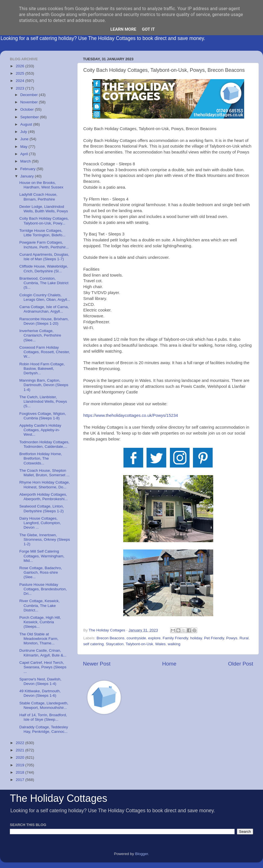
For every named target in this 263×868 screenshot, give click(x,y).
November (30, 102)
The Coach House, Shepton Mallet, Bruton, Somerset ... (45, 473)
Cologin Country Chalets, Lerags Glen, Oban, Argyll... (45, 297)
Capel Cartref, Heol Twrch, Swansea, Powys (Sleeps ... (43, 667)
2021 (21, 750)
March (26, 161)
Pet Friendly (214, 638)
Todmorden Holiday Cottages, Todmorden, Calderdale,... (44, 444)
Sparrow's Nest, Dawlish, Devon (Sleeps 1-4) (41, 681)
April (25, 154)
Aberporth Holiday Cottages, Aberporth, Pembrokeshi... (44, 497)
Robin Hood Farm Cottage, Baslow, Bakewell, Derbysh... (42, 369)
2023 (21, 88)
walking (174, 644)
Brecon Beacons (110, 638)
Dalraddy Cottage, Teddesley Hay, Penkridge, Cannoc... (44, 729)
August (27, 124)
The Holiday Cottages (59, 798)
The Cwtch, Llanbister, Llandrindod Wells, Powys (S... (43, 401)
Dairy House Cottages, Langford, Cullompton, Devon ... (40, 523)
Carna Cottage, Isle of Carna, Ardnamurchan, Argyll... (44, 309)
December (30, 95)
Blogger (141, 854)
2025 (21, 73)
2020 (21, 757)
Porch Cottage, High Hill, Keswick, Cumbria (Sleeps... (40, 622)
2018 (21, 772)
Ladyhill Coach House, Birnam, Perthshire (38, 197)
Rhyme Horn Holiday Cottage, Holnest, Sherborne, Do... (45, 485)
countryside (136, 638)
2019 (21, 765)
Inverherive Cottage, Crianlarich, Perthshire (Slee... (40, 335)
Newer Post (97, 664)
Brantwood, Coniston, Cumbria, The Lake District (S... (44, 283)
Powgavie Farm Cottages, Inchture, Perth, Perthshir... (44, 245)
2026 (21, 66)
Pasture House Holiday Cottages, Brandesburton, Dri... (43, 589)
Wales (160, 644)
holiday (196, 638)
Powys (232, 638)
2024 (21, 81)
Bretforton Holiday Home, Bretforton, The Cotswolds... (41, 458)
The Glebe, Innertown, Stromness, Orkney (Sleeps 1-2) (45, 539)
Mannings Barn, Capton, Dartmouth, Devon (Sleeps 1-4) (44, 385)
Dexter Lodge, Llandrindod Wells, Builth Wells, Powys (44, 209)
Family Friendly (175, 638)
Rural (244, 638)
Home (169, 664)
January (28, 176)
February (28, 169)
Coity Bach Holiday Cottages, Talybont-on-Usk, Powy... (44, 221)
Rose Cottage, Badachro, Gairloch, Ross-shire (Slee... (41, 572)
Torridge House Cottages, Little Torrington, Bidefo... (42, 233)
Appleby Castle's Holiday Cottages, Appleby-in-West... (40, 430)
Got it (148, 29)
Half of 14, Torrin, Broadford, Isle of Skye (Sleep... (43, 717)
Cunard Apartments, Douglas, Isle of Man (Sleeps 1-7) (44, 257)
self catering (94, 644)
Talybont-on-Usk (140, 644)
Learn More (123, 29)
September (30, 117)
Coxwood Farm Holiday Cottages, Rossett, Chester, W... (45, 352)
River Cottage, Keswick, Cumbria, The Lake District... (40, 605)
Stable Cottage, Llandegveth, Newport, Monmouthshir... (44, 705)
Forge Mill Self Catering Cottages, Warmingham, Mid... (42, 556)
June (25, 139)
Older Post (241, 664)
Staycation (115, 644)
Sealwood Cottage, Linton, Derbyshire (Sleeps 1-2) (42, 508)
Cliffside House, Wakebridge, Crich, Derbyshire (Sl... (44, 269)
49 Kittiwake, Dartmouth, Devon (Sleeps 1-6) (40, 693)
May (24, 147)
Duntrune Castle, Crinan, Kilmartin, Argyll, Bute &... (43, 653)
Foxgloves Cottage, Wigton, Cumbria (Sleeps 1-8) (43, 416)
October (28, 109)
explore (154, 638)
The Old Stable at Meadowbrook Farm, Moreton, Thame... (39, 639)
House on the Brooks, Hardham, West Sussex (41, 185)
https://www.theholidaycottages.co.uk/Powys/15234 (131, 415)
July (24, 132)
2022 (21, 743)
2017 (21, 780)
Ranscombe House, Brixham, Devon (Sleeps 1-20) (44, 321)
